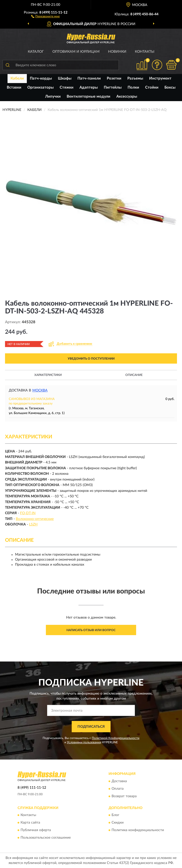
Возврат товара (124, 796)
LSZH (33, 524)
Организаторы (40, 87)
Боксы (170, 87)
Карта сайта (30, 823)
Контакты (145, 52)
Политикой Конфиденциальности (116, 738)
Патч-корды (41, 78)
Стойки (152, 87)
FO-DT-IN (28, 513)
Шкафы (65, 78)
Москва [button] (40, 390)
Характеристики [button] (48, 375)
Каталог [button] (36, 52)
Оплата (118, 789)
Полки (133, 87)
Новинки (117, 52)
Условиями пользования (84, 742)
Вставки (14, 87)
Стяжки (67, 87)
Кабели (17, 78)
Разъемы (135, 78)
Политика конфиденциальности (138, 830)
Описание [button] (134, 375)
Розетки (114, 78)
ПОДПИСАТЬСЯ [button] (91, 727)
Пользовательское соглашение (46, 838)
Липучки (53, 96)
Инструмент (160, 78)
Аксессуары (127, 96)
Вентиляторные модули (88, 96)
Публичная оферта (36, 830)
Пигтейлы (113, 87)
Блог (115, 815)
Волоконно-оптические (35, 519)
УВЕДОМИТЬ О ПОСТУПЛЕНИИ (91, 359)
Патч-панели (89, 78)
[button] (45, 16)
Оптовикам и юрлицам (76, 52)
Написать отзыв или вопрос (91, 630)
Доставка (119, 781)
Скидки (118, 823)
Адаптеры (89, 87)
